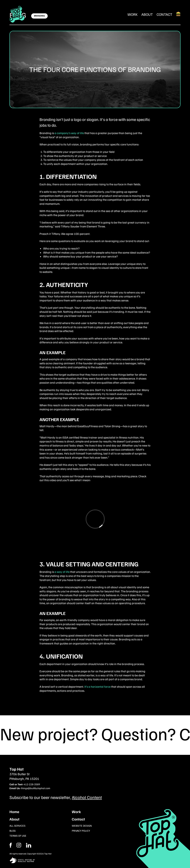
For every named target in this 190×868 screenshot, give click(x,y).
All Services (17, 826)
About (147, 14)
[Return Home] (17, 14)
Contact (164, 14)
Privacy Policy (81, 831)
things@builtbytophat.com (36, 788)
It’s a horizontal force (98, 687)
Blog (13, 831)
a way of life (62, 572)
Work (133, 14)
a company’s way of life (69, 133)
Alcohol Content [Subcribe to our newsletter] (87, 797)
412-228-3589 (32, 784)
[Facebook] (19, 845)
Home (14, 812)
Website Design (82, 826)
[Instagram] (29, 845)
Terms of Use (18, 836)
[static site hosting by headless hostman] (95, 860)
